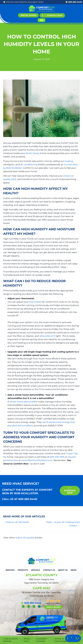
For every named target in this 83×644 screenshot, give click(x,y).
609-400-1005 (57, 457)
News (74, 570)
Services (10, 570)
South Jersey (32, 153)
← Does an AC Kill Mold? (16, 522)
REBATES (23, 2)
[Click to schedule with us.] (70, 639)
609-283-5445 (75, 2)
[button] (52, 15)
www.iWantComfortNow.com (37, 460)
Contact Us (49, 570)
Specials (36, 570)
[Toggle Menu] (41, 20)
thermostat (35, 302)
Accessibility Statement (42, 640)
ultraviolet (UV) (47, 336)
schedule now (70, 491)
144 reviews (56, 604)
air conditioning (29, 165)
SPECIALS (10, 2)
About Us (63, 570)
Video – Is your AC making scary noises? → (63, 524)
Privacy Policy (27, 640)
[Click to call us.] (77, 639)
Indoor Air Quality (25, 538)
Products (23, 570)
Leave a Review (53, 607)
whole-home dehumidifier (24, 402)
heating (69, 161)
